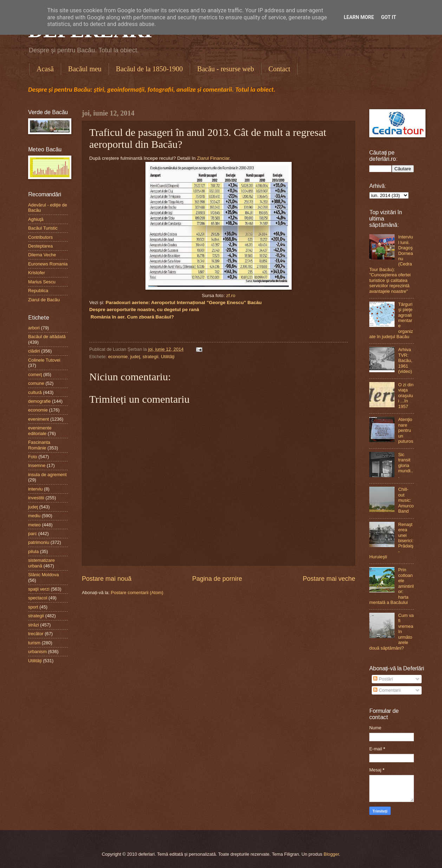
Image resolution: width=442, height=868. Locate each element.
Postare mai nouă (107, 579)
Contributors (40, 237)
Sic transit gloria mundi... (405, 465)
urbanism (37, 652)
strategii (151, 357)
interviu (35, 489)
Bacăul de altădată (47, 337)
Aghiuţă (36, 219)
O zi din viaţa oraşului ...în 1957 (406, 396)
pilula (33, 551)
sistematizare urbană (41, 563)
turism (34, 643)
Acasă (45, 69)
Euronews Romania (48, 264)
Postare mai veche (329, 579)
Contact (279, 69)
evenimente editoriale (40, 430)
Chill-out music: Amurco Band (406, 500)
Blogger (331, 854)
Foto (33, 457)
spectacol (38, 598)
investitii (36, 498)
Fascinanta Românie (39, 445)
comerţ (35, 374)
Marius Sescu (42, 282)
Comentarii (387, 690)
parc (32, 534)
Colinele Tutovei (44, 360)
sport (33, 607)
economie (118, 357)
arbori (34, 328)
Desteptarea (40, 246)
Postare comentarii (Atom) (137, 593)
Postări (383, 679)
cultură (35, 392)
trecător (36, 634)
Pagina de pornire (217, 579)
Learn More (359, 17)
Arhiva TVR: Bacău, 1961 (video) (405, 360)
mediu (34, 516)
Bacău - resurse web (226, 69)
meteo (34, 525)
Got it (388, 17)
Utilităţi (168, 357)
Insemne (37, 465)
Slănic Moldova (43, 575)
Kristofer (37, 273)
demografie (39, 401)
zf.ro (230, 295)
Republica (38, 291)
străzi (34, 625)
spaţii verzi (39, 589)
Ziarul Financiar (213, 158)
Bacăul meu (85, 69)
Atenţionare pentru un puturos (406, 430)
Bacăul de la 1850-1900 (149, 69)
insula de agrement (47, 475)
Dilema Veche (42, 255)
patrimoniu (39, 542)
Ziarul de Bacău (44, 300)
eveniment (38, 419)
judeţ (135, 357)
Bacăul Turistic (43, 228)
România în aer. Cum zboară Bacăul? (132, 317)
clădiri (34, 351)
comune (36, 383)
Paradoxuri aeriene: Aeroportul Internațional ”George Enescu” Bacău (184, 303)
